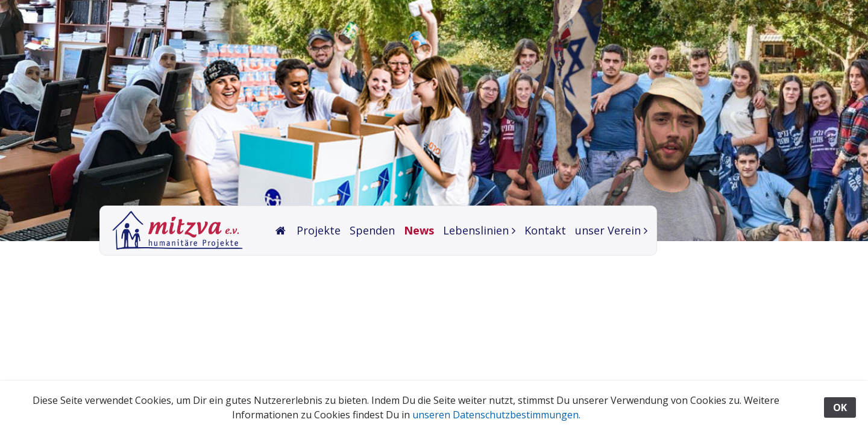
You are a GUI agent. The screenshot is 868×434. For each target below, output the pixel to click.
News (419, 230)
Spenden (372, 230)
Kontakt (545, 230)
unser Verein (608, 230)
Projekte (319, 230)
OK (840, 407)
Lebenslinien (476, 230)
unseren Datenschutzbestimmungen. (496, 415)
